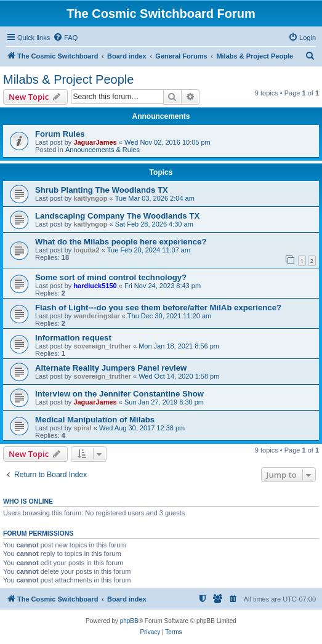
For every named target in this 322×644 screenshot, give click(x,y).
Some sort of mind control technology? (111, 277)
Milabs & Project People (68, 79)
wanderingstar (96, 316)
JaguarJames (95, 142)
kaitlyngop (90, 198)
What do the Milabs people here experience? (121, 242)
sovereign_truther (102, 346)
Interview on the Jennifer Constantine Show (119, 394)
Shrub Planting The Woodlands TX (102, 190)
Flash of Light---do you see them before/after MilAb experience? (158, 308)
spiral (82, 428)
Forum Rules (60, 134)
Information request (73, 338)
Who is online (28, 501)
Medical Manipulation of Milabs (95, 420)
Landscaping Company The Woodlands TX (117, 216)
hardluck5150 (95, 286)
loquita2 (86, 250)
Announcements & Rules (103, 150)
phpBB (129, 621)
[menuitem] (65, 38)
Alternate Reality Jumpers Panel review (111, 368)
